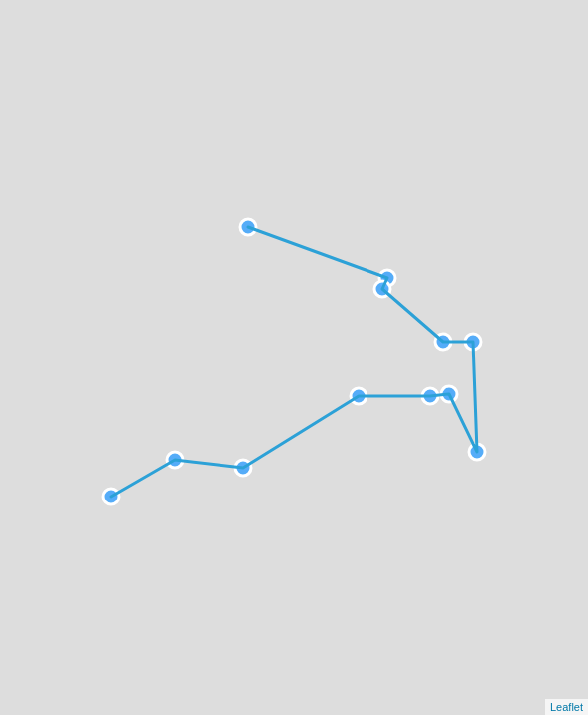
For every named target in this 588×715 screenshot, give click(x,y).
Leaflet (567, 707)
